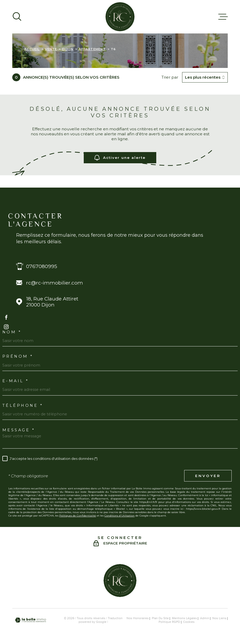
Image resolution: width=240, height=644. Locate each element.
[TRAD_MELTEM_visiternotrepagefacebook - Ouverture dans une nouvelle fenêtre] (6, 317)
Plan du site (160, 618)
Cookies (189, 622)
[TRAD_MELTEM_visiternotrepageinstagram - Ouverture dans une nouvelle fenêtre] (6, 327)
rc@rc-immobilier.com (55, 283)
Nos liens (219, 618)
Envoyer (208, 476)
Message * (19, 430)
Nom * (12, 332)
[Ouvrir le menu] (223, 17)
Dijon (68, 49)
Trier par (170, 77)
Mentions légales (184, 618)
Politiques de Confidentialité (78, 516)
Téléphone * (23, 406)
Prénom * (18, 356)
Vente (51, 49)
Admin (205, 618)
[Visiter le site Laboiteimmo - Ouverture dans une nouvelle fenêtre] (31, 620)
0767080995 (42, 266)
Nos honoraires (138, 618)
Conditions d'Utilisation (119, 516)
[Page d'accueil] (120, 17)
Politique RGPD (169, 622)
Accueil (32, 49)
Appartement (92, 49)
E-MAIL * (16, 381)
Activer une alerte (120, 158)
